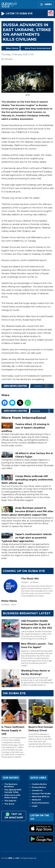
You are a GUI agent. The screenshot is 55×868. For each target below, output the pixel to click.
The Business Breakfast (11, 785)
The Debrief (10, 801)
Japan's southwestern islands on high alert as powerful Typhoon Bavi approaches (27, 538)
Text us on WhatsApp (14, 816)
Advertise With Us (41, 797)
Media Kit (36, 800)
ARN (10, 858)
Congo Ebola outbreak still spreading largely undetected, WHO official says (27, 480)
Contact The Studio (41, 794)
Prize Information (40, 803)
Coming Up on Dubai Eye (24, 571)
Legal (35, 806)
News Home (12, 48)
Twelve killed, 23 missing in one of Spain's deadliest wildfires (25, 428)
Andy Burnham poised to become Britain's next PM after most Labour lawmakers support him (27, 512)
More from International (38, 48)
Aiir (18, 858)
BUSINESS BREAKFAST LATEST (27, 613)
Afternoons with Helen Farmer (12, 796)
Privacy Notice (39, 787)
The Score (9, 804)
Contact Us (37, 790)
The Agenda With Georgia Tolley (13, 791)
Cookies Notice (39, 784)
